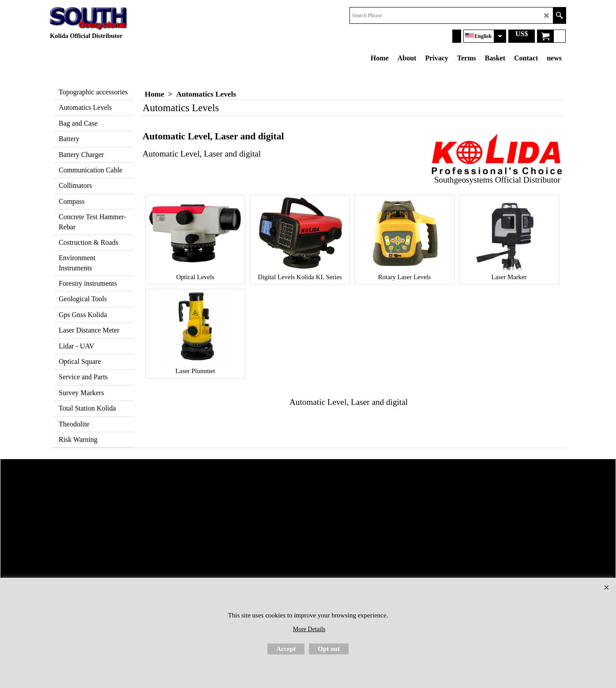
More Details (309, 629)
